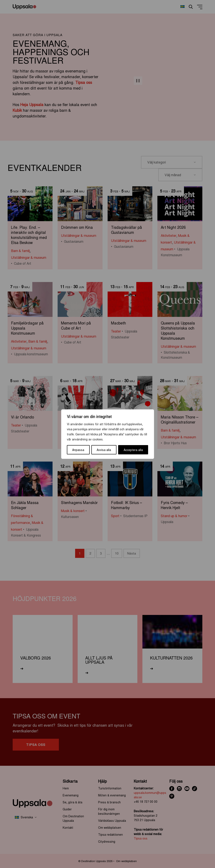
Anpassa (78, 450)
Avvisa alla (104, 450)
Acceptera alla (133, 450)
